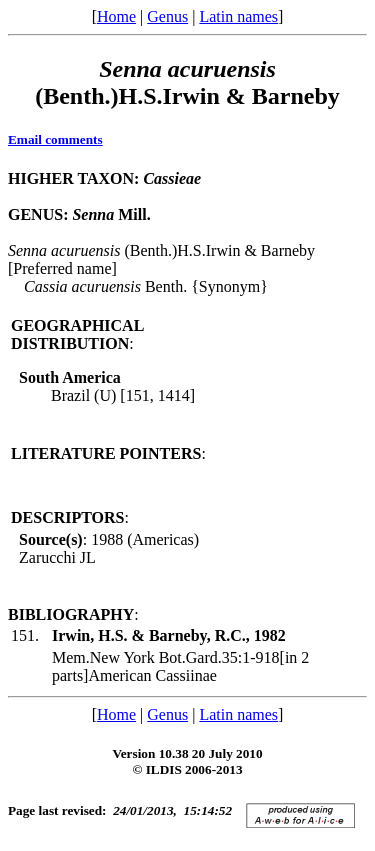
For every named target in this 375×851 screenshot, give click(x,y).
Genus (167, 16)
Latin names (238, 16)
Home (116, 16)
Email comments (55, 139)
